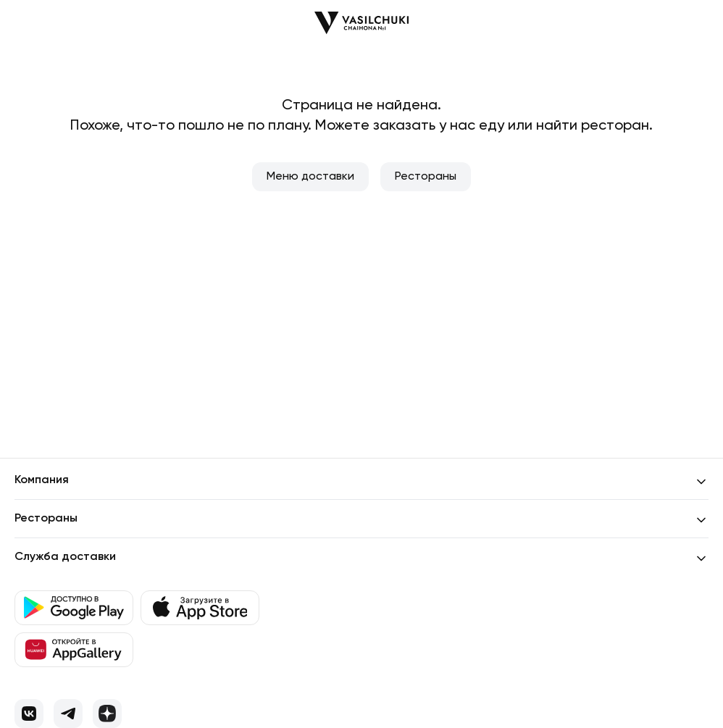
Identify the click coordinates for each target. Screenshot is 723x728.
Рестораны (426, 177)
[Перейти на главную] (361, 23)
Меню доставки (310, 177)
